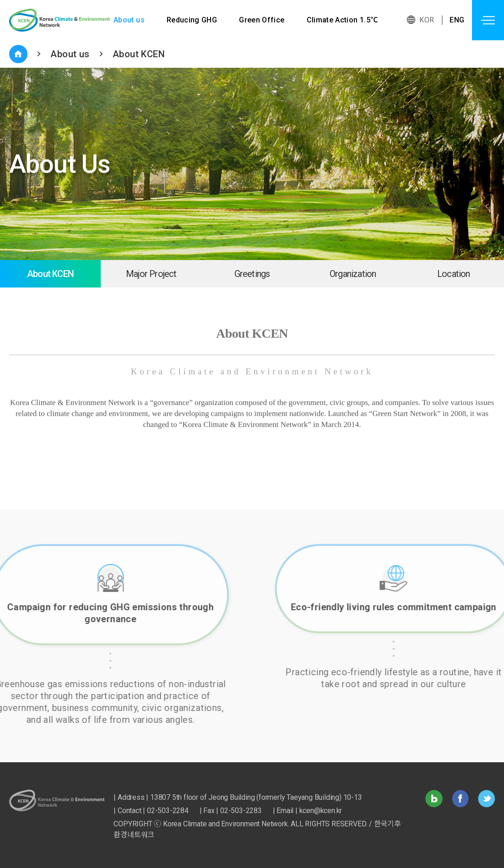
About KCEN (139, 54)
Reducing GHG (192, 20)
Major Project (151, 274)
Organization (353, 274)
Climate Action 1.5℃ (343, 20)
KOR (427, 20)
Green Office (262, 20)
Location (454, 274)
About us (129, 20)
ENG (457, 20)
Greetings (252, 274)
